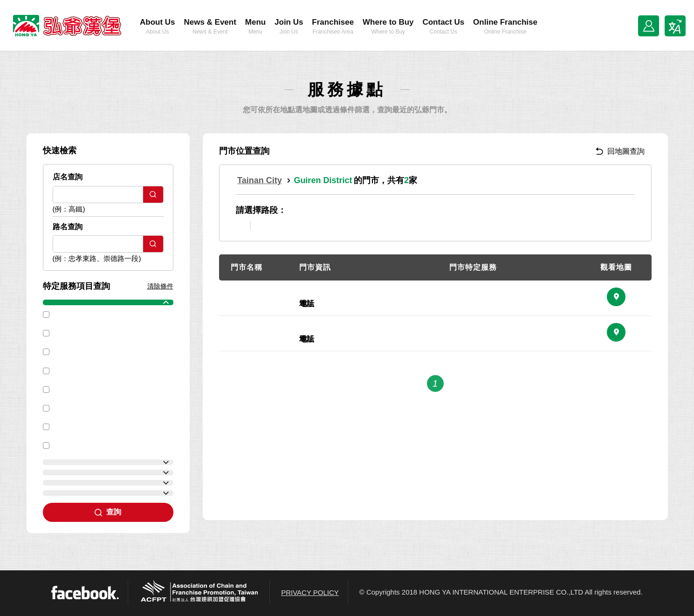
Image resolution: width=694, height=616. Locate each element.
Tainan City (260, 180)
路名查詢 (68, 227)
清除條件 (160, 286)
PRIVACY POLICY (310, 592)
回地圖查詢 (620, 151)
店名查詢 (68, 177)
